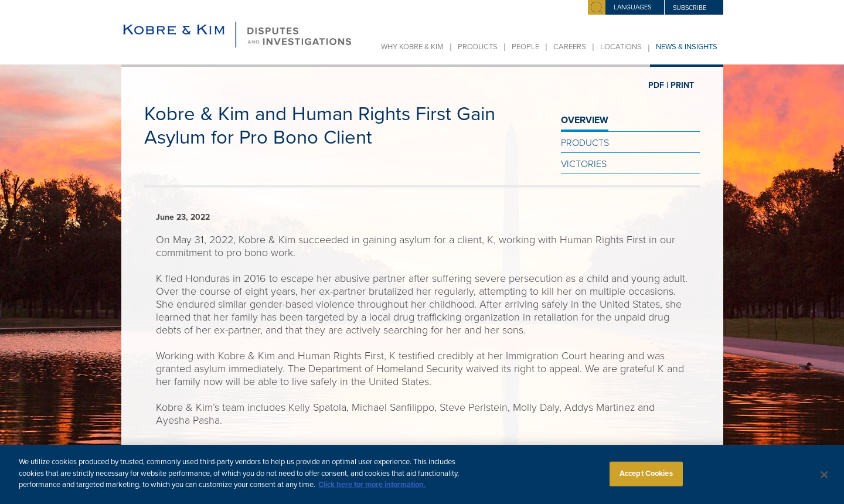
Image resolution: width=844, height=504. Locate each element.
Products (478, 47)
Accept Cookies (646, 479)
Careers (570, 47)
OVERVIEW (585, 120)
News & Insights (687, 47)
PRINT (682, 85)
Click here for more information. (372, 491)
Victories (584, 164)
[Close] (825, 481)
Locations (621, 47)
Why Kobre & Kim (412, 47)
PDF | (658, 85)
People (525, 47)
